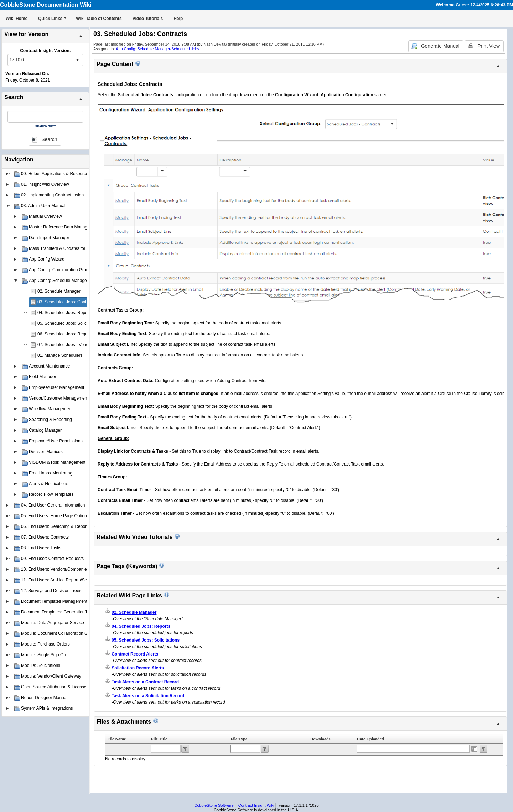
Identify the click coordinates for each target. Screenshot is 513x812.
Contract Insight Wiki (256, 805)
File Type (239, 739)
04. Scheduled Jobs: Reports (65, 313)
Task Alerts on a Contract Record (145, 682)
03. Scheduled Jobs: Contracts (66, 302)
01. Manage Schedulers (60, 355)
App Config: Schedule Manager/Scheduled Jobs (157, 49)
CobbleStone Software (214, 805)
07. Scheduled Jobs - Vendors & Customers (79, 345)
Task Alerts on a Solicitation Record (148, 696)
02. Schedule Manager (59, 291)
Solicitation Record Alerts (138, 668)
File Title (159, 739)
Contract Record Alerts (135, 654)
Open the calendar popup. (474, 749)
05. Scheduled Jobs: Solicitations (69, 323)
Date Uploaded (370, 739)
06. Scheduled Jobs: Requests (66, 334)
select (77, 60)
